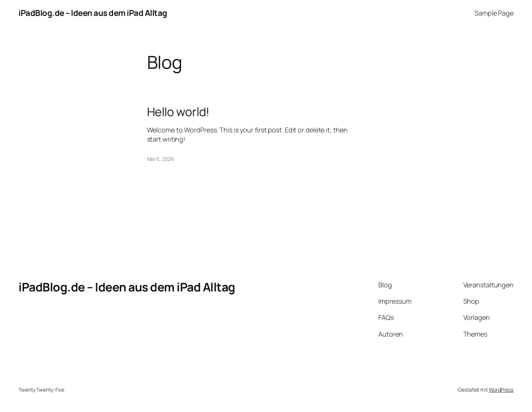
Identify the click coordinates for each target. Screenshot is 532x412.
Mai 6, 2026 (161, 159)
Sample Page (494, 13)
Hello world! (178, 112)
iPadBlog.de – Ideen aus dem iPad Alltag (93, 13)
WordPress (501, 390)
